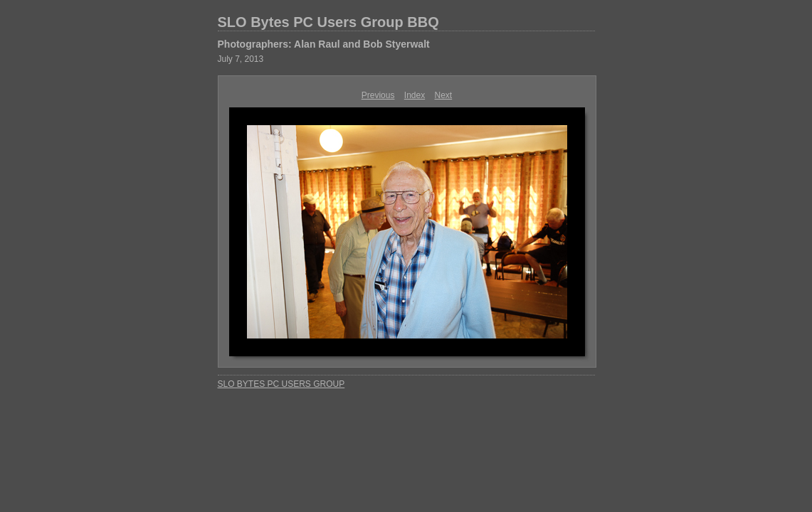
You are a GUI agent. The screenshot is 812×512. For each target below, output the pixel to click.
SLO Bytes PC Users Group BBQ (328, 22)
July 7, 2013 (241, 59)
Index (415, 95)
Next (444, 95)
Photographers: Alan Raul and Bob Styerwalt (324, 44)
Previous (378, 95)
